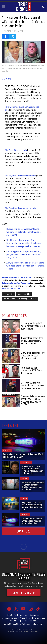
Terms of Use (39, 618)
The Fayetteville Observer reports (20, 176)
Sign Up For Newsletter (17, 615)
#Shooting (23, 299)
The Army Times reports (16, 150)
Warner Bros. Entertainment (29, 632)
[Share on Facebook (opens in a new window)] (6, 36)
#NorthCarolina (9, 299)
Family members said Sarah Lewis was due (22, 109)
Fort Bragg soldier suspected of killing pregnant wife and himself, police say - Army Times (24, 255)
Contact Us (34, 615)
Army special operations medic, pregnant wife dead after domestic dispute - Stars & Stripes (25, 266)
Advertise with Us (10, 618)
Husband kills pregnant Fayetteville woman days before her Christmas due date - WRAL (23, 232)
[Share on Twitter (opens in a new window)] (13, 36)
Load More (23, 531)
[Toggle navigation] (4, 7)
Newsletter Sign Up (24, 593)
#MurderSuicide (24, 294)
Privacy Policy (25, 618)
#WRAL (34, 299)
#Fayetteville (9, 294)
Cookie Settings (29, 621)
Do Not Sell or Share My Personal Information (23, 624)
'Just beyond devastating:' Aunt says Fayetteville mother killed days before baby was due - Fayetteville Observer (24, 243)
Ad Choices (15, 621)
